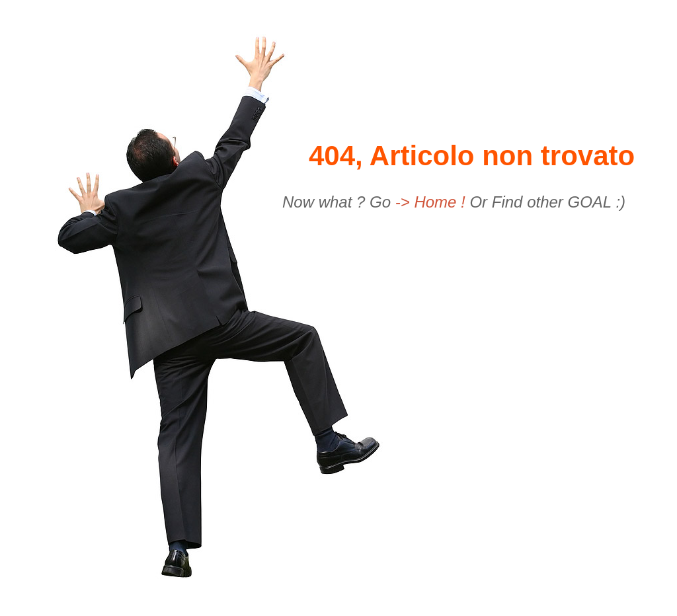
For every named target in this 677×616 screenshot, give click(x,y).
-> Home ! (433, 202)
